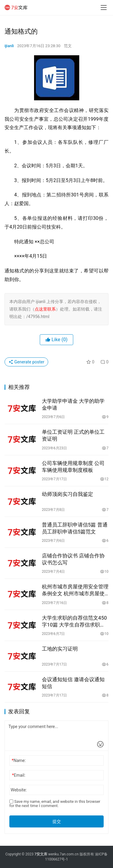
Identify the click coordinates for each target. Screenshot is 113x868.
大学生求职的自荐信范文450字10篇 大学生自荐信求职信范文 (74, 622)
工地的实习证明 (60, 649)
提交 (57, 821)
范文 (68, 46)
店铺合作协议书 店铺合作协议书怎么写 (73, 559)
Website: (19, 790)
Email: (19, 775)
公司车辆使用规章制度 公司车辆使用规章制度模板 (73, 467)
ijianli (9, 46)
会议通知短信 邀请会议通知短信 (73, 683)
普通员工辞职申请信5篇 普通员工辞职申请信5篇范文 (75, 528)
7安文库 (41, 854)
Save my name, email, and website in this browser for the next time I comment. (55, 804)
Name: (19, 760)
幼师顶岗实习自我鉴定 (67, 494)
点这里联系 (45, 309)
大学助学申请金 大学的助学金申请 (73, 404)
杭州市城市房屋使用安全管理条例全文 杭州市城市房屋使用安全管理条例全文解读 (75, 590)
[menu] (104, 8)
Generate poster (26, 362)
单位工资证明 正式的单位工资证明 (73, 435)
